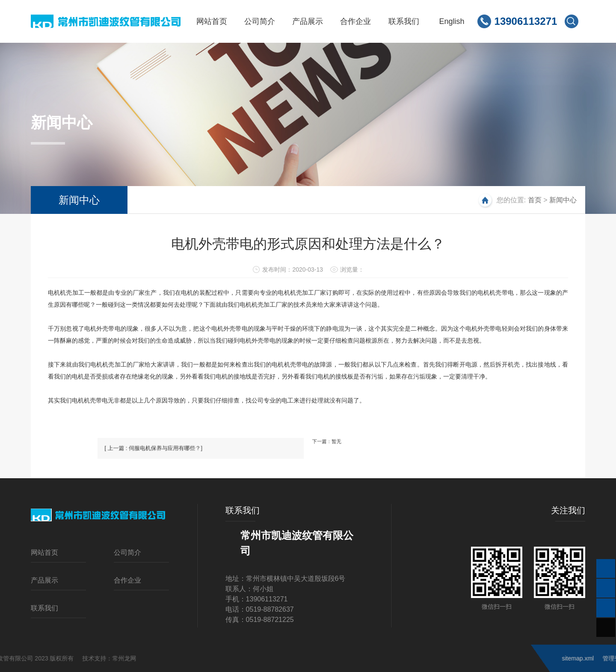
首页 (535, 200)
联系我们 (44, 608)
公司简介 (127, 552)
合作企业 (127, 580)
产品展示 (44, 580)
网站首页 (44, 552)
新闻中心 (79, 200)
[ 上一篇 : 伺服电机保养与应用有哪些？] (216, 457)
